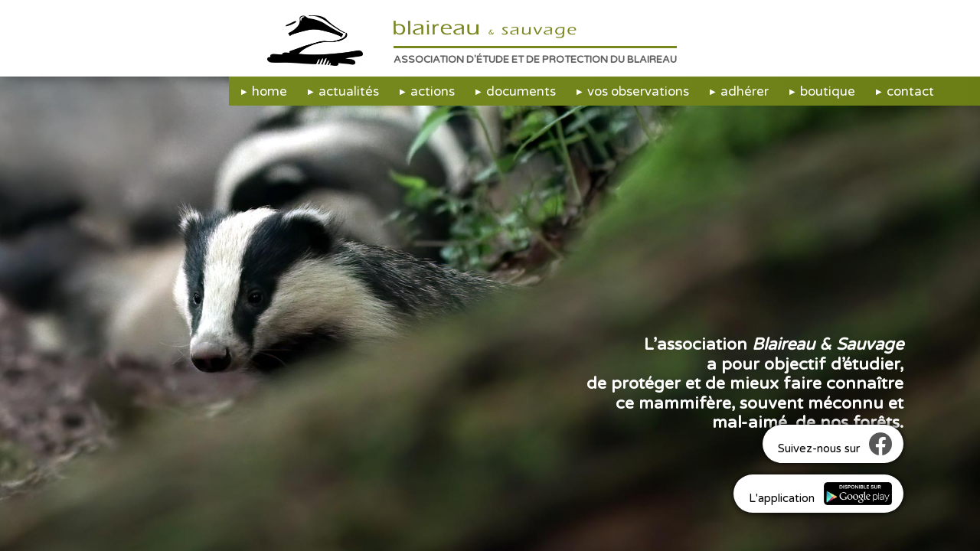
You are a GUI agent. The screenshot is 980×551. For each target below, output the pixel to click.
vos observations (638, 91)
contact (910, 91)
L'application (820, 494)
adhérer (745, 91)
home (269, 91)
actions (433, 91)
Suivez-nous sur (835, 444)
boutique (828, 91)
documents (521, 91)
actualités (349, 91)
